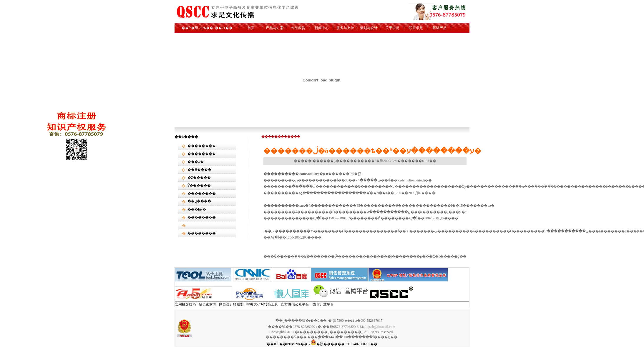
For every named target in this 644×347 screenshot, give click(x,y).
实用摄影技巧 (185, 304)
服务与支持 (345, 28)
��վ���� (199, 201)
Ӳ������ (199, 186)
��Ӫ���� (199, 170)
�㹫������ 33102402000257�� (344, 344)
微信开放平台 (323, 304)
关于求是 (392, 28)
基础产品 (439, 28)
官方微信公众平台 (295, 304)
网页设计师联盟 (231, 304)
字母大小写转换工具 (262, 304)
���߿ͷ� (197, 209)
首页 (251, 28)
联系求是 (416, 28)
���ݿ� (196, 162)
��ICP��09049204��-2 (289, 344)
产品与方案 (275, 28)
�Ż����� (199, 178)
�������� (202, 146)
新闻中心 (322, 28)
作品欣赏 (298, 28)
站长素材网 (208, 304)
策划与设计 (369, 28)
